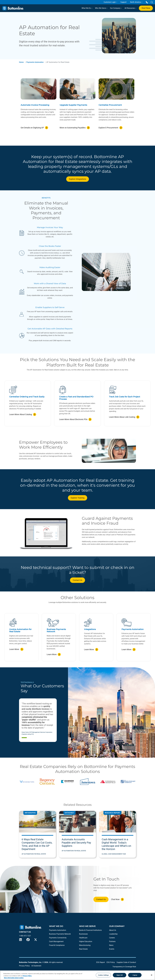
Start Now (146, 8)
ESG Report (101, 962)
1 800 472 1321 (25, 936)
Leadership (113, 934)
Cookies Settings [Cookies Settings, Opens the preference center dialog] (103, 975)
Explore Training (78, 498)
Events (112, 949)
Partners (112, 941)
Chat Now (115, 899)
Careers (112, 938)
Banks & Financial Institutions (90, 930)
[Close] (152, 975)
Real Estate (83, 949)
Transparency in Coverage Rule (124, 967)
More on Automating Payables (73, 128)
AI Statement (36, 966)
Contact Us (77, 580)
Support (123, 2)
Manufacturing (85, 945)
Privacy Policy (24, 966)
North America (136, 2)
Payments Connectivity (58, 938)
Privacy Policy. (27, 976)
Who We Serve (101, 8)
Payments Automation (35, 62)
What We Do (87, 8)
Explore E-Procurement (108, 128)
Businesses (83, 934)
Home (21, 62)
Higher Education (86, 941)
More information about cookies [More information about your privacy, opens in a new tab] (14, 978)
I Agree (135, 975)
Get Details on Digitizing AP (32, 128)
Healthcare (83, 938)
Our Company (116, 8)
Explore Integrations (78, 179)
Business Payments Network (60, 934)
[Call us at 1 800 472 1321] (147, 2)
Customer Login (110, 2)
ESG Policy (111, 962)
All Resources (130, 8)
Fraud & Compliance (57, 945)
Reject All (120, 975)
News (111, 945)
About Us (113, 930)
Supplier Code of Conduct (126, 962)
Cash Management (56, 941)
